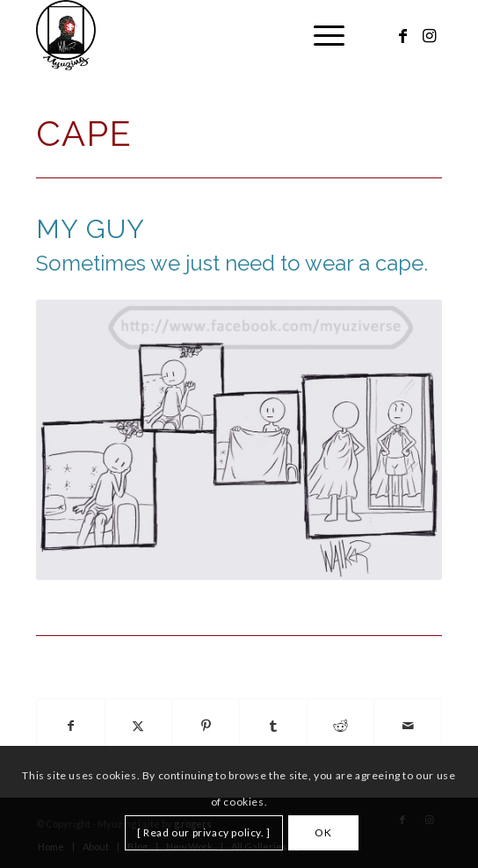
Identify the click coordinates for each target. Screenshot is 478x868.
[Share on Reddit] (341, 726)
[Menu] (320, 35)
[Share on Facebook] (71, 726)
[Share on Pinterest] (206, 726)
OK (323, 832)
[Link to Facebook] (402, 36)
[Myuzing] (199, 35)
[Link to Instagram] (429, 36)
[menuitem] (320, 35)
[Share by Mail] (408, 726)
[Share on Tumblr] (273, 726)
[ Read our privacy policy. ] (204, 832)
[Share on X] (139, 726)
